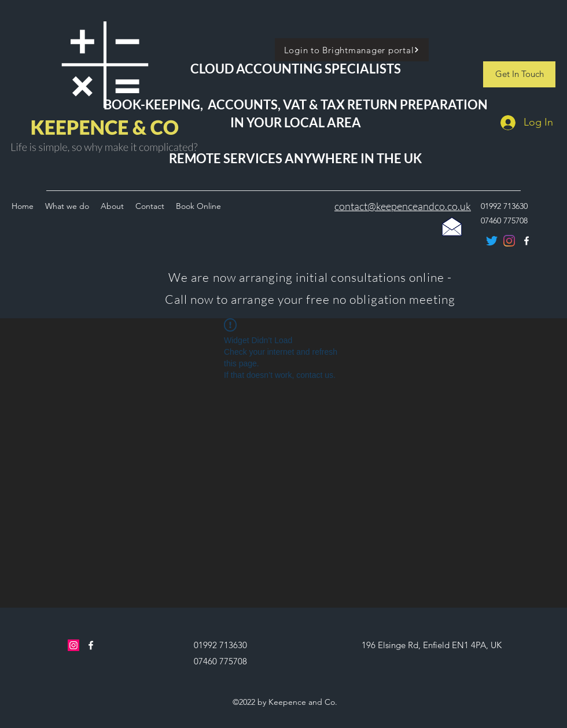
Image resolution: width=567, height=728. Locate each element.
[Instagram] (73, 645)
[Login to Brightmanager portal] (352, 50)
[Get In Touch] (519, 74)
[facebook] (91, 645)
